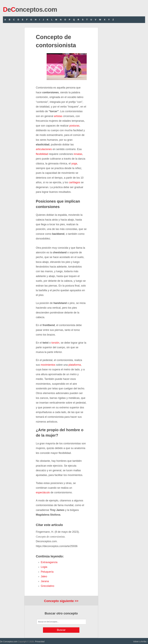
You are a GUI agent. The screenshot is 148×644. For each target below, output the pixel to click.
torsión (55, 343)
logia (44, 567)
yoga (74, 164)
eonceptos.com (30, 9)
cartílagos (74, 182)
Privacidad (40, 642)
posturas (74, 126)
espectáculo (43, 492)
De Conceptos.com (9, 642)
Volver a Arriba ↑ (141, 642)
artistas (58, 116)
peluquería (47, 572)
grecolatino (47, 586)
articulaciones (44, 149)
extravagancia (49, 562)
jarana (45, 581)
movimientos (48, 365)
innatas (78, 154)
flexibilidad (42, 154)
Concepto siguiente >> (61, 601)
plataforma (75, 365)
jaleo (44, 576)
